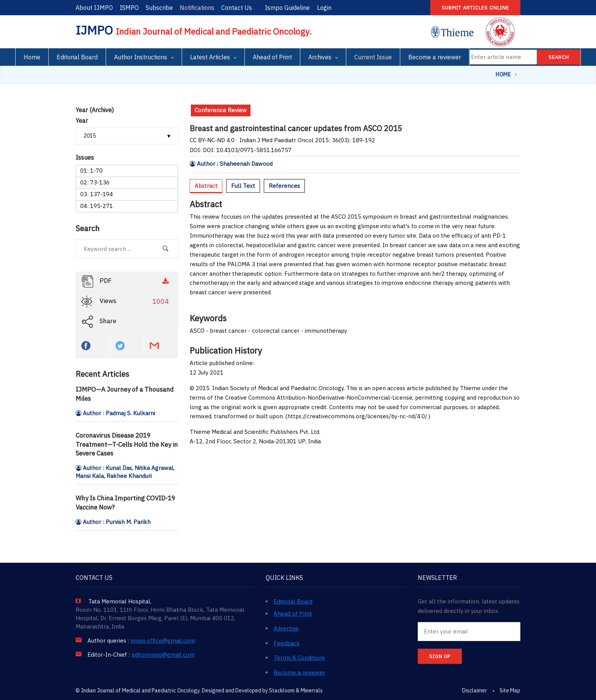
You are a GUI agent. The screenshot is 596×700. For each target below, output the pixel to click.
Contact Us (237, 8)
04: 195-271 (97, 206)
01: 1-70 (91, 171)
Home (32, 57)
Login (324, 8)
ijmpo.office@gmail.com (163, 641)
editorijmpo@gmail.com (163, 655)
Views (126, 302)
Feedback (287, 643)
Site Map (510, 690)
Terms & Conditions (299, 658)
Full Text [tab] (243, 186)
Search (559, 57)
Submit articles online (475, 8)
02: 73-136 (95, 182)
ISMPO (129, 8)
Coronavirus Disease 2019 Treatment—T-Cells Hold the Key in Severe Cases (127, 444)
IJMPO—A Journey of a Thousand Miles (125, 394)
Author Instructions (141, 57)
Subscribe (159, 8)
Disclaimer (475, 690)
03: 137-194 (97, 194)
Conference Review (221, 110)
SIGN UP (440, 656)
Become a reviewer (435, 57)
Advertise (286, 628)
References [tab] (284, 186)
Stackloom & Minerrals (296, 690)
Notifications (197, 8)
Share (99, 322)
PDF (126, 281)
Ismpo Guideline (287, 8)
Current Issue (373, 57)
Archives (320, 57)
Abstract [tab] (206, 186)
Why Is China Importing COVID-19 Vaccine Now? (125, 503)
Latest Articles (210, 57)
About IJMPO (94, 8)
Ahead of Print (272, 57)
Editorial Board (77, 57)
